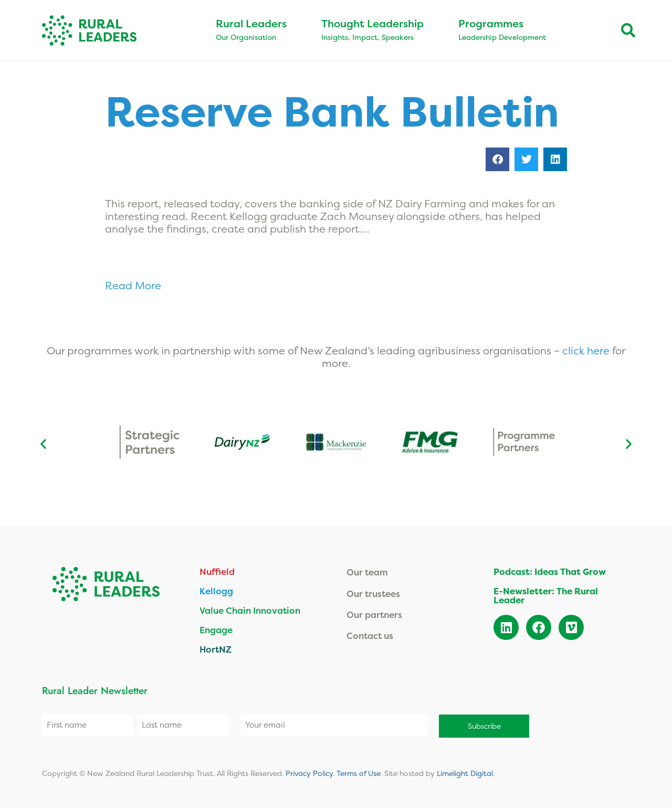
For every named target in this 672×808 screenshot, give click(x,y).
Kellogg (216, 591)
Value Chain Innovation (250, 610)
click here (587, 350)
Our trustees (373, 594)
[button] (497, 159)
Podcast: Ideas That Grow (550, 571)
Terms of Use (359, 772)
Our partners (374, 615)
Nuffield (217, 571)
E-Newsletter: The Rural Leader (546, 595)
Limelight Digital (465, 772)
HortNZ (216, 649)
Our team (367, 572)
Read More (134, 285)
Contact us (370, 636)
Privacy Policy (309, 772)
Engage (216, 630)
